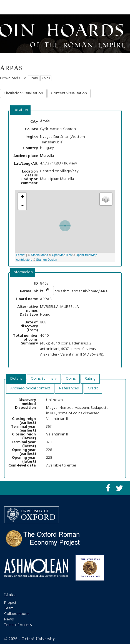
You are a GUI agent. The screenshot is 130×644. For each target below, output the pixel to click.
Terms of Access (18, 625)
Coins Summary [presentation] (44, 379)
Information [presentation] (23, 272)
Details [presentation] (16, 379)
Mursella (47, 156)
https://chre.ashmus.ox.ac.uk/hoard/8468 (74, 291)
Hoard (34, 78)
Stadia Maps (40, 255)
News (9, 619)
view (73, 163)
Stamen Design (47, 260)
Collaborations (17, 614)
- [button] (22, 206)
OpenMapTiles (62, 255)
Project (10, 603)
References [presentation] (69, 388)
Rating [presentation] (90, 379)
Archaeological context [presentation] (30, 388)
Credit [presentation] (93, 388)
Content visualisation (69, 93)
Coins (46, 78)
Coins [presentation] (71, 379)
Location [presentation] (20, 110)
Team (9, 608)
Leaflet (21, 255)
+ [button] (22, 197)
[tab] (21, 110)
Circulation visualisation (23, 93)
